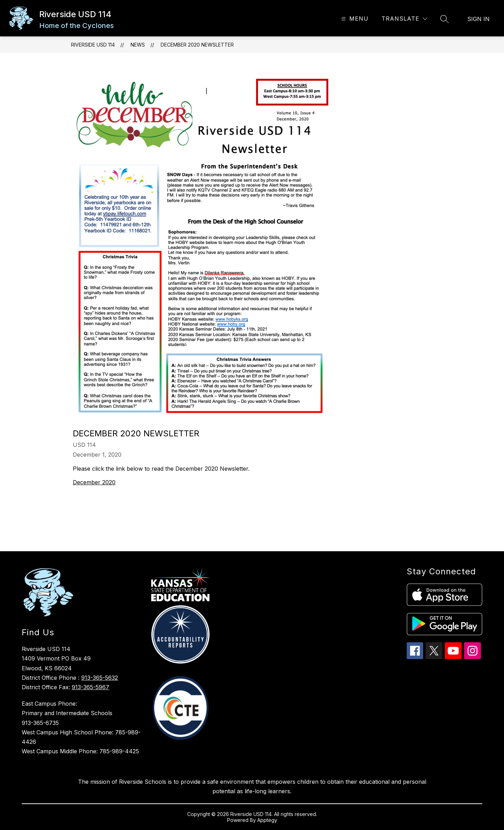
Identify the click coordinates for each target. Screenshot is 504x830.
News (138, 45)
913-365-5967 (90, 687)
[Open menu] (354, 19)
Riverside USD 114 (93, 45)
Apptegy (267, 820)
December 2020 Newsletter (197, 45)
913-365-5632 (100, 678)
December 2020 (94, 482)
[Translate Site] (404, 19)
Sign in (478, 19)
